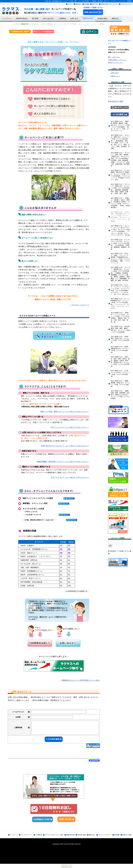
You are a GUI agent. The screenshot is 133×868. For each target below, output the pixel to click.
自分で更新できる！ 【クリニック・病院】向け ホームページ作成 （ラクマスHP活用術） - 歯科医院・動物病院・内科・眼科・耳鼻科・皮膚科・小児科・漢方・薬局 (120, 189)
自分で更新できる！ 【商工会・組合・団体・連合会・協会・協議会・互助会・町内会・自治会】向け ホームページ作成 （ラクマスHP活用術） (120, 362)
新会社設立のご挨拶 (116, 101)
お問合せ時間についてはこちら (117, 60)
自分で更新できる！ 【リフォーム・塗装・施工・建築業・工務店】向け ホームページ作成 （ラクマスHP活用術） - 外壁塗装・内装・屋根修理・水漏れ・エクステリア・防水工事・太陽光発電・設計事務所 (120, 159)
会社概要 (87, 4)
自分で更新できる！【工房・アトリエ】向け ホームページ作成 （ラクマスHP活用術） (120, 373)
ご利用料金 (62, 18)
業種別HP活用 (88, 18)
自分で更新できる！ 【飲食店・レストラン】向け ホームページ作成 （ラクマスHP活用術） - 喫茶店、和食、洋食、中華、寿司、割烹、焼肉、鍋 (120, 317)
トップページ (7, 18)
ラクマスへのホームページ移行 (54, 835)
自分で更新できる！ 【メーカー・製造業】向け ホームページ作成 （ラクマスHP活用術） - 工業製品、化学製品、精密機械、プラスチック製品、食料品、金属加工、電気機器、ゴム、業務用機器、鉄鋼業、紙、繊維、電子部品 (120, 274)
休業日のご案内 (127, 835)
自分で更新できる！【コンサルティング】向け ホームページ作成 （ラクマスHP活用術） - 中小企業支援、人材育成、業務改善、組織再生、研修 (120, 244)
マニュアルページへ (126, 4)
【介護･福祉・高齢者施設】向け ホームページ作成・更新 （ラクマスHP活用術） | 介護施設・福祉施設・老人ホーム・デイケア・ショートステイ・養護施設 (88, 1)
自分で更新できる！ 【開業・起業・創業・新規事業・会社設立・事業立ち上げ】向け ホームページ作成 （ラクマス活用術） (120, 395)
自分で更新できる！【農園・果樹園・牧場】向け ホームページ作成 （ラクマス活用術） (120, 384)
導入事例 (35, 18)
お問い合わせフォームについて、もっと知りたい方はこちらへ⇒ (65, 446)
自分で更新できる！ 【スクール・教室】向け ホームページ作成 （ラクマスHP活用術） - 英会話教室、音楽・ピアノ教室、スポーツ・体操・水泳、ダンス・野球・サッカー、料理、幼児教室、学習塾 (120, 142)
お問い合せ (95, 4)
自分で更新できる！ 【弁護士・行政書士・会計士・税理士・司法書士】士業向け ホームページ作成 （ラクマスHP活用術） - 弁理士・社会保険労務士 (120, 203)
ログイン (70, 4)
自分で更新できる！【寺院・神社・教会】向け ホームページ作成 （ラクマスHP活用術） (120, 339)
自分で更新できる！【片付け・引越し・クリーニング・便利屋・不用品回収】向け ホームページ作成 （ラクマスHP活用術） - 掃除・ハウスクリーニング (120, 258)
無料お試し (78, 4)
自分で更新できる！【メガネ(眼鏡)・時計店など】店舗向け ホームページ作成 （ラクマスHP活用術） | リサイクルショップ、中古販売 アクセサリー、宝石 (120, 175)
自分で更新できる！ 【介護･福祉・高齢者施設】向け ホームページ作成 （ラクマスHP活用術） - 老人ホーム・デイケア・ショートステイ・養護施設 (120, 217)
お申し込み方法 (48, 18)
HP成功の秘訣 (102, 18)
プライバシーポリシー (105, 835)
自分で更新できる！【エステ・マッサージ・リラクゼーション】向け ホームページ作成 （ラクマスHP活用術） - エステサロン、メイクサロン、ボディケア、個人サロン (120, 290)
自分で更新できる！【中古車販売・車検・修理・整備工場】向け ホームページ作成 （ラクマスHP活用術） (120, 329)
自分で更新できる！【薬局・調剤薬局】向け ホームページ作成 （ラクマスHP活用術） (120, 350)
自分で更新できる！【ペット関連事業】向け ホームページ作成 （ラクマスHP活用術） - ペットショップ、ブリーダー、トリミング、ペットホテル (120, 303)
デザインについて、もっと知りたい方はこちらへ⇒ (69, 427)
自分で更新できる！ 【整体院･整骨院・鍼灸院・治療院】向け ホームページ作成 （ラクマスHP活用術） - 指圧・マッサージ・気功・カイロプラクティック (120, 126)
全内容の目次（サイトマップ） (109, 4)
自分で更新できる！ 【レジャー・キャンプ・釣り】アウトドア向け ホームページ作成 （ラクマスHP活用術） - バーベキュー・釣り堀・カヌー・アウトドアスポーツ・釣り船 (120, 230)
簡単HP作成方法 (22, 18)
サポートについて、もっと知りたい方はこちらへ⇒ (70, 477)
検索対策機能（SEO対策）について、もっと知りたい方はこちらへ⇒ (63, 462)
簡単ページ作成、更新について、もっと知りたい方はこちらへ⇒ (64, 411)
